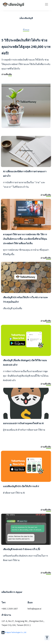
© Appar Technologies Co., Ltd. (16, 632)
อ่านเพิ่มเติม (7, 74)
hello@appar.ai (34, 609)
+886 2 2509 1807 (10, 609)
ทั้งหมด (26, 30)
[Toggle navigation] (46, 4)
